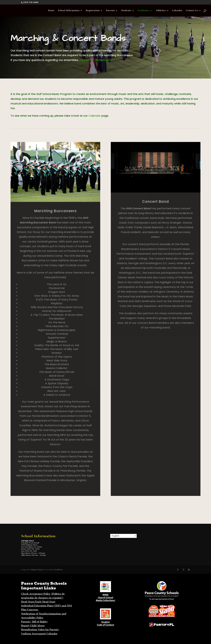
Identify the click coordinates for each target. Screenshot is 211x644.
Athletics (161, 11)
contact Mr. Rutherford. (95, 60)
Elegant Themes (37, 570)
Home (51, 11)
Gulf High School (27, 541)
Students (126, 11)
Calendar (177, 11)
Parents (110, 11)
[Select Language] (123, 536)
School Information (69, 11)
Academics (144, 11)
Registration (93, 11)
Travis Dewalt (34, 543)
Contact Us (192, 11)
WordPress (58, 570)
